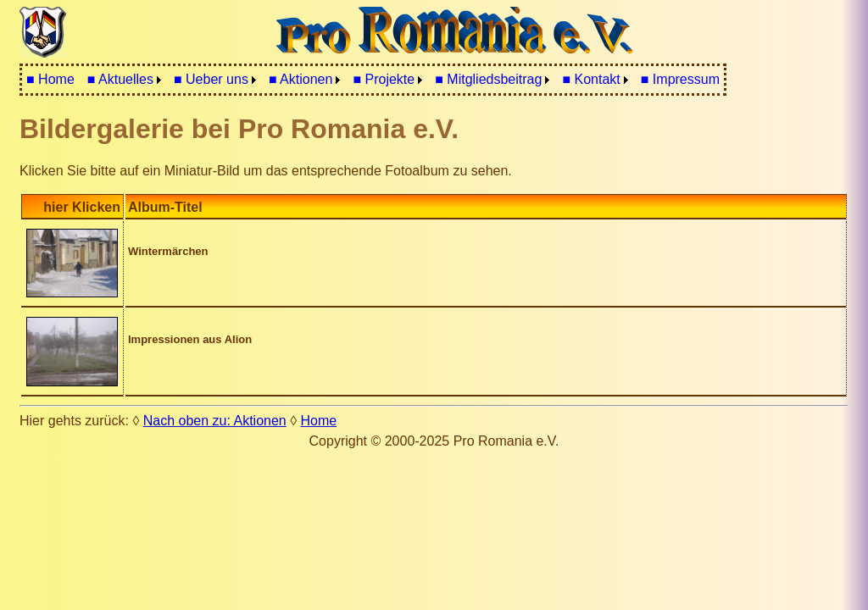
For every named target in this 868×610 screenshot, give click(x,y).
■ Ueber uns (211, 79)
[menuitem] (50, 80)
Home (319, 421)
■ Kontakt (591, 79)
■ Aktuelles (120, 79)
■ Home (50, 79)
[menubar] (373, 80)
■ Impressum (680, 79)
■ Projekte (384, 79)
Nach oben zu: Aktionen (215, 421)
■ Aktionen (301, 79)
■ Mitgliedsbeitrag (488, 79)
